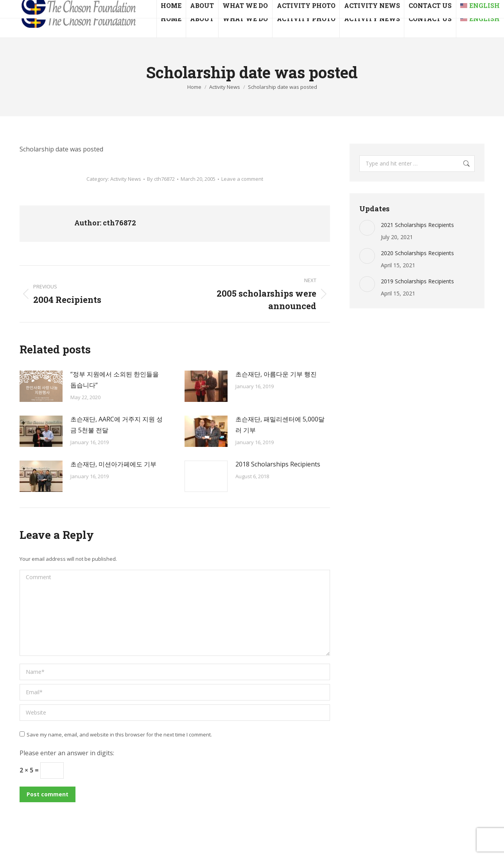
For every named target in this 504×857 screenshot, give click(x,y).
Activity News (126, 179)
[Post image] (41, 386)
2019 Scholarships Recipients (417, 281)
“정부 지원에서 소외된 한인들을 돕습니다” (115, 380)
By (161, 179)
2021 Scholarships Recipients (417, 225)
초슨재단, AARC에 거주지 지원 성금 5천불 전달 (117, 425)
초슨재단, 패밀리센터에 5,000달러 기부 (280, 425)
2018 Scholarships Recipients (278, 464)
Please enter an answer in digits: (67, 753)
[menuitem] (480, 19)
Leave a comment (242, 179)
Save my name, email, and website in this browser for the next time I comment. (119, 735)
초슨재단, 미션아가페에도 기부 (113, 464)
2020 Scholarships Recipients (417, 253)
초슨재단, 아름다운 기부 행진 (276, 374)
